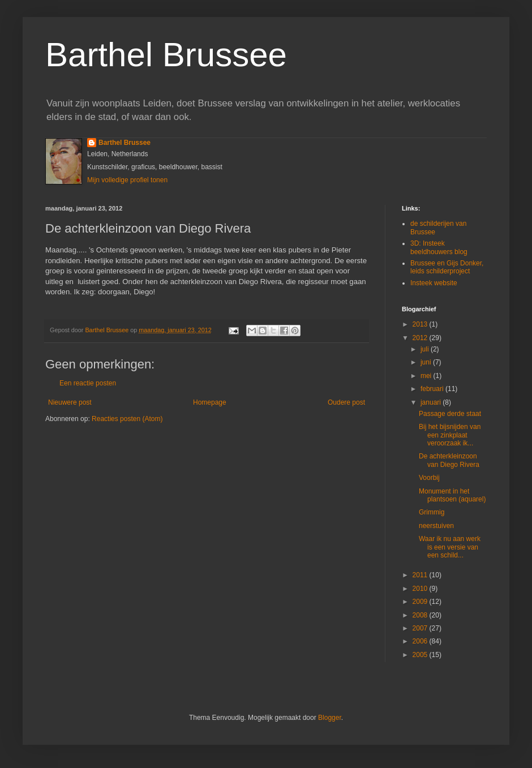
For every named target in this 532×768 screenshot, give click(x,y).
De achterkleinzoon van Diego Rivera (449, 460)
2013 (421, 324)
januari (432, 402)
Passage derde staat (450, 414)
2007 (421, 628)
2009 (421, 602)
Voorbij (429, 478)
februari (433, 389)
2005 (421, 655)
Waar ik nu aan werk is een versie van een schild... (450, 547)
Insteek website (434, 283)
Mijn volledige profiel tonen (127, 180)
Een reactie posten (88, 383)
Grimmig (432, 512)
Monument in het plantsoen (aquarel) (452, 495)
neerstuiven (436, 526)
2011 (421, 575)
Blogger (330, 718)
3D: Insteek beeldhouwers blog (439, 247)
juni (427, 362)
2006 (421, 641)
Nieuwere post (70, 402)
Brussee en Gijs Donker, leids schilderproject (447, 267)
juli (426, 349)
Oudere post (346, 402)
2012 (421, 338)
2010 (421, 589)
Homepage (210, 402)
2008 (421, 615)
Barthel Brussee (166, 55)
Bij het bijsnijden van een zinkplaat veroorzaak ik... (450, 435)
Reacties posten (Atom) (127, 419)
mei (427, 376)
